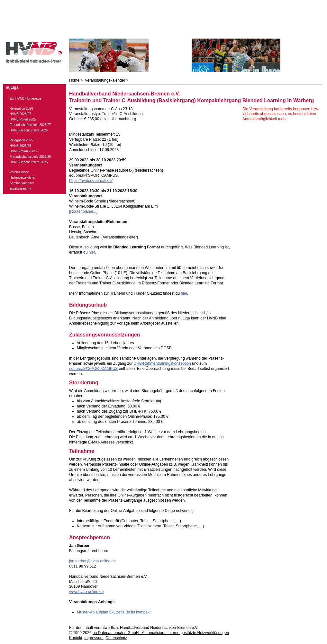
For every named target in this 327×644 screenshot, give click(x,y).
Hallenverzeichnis (22, 178)
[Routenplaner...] (83, 211)
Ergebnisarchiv (20, 188)
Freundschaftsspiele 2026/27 (30, 125)
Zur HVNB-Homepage (25, 98)
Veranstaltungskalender (105, 80)
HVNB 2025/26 (20, 146)
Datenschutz (116, 638)
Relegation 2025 (21, 140)
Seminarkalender (22, 183)
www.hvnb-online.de (86, 592)
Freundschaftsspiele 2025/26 (30, 157)
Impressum (94, 638)
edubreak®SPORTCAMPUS (93, 369)
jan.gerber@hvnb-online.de (92, 561)
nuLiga (12, 87)
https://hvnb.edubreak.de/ (91, 181)
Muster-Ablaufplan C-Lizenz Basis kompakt (114, 612)
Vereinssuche (19, 172)
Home (74, 80)
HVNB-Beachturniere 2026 (29, 130)
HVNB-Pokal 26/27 (23, 119)
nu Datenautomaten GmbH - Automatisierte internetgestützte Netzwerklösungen (161, 633)
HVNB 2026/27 (20, 114)
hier (92, 252)
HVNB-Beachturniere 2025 (29, 162)
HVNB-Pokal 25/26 (23, 151)
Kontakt (76, 638)
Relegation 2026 (21, 108)
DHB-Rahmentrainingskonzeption (162, 363)
